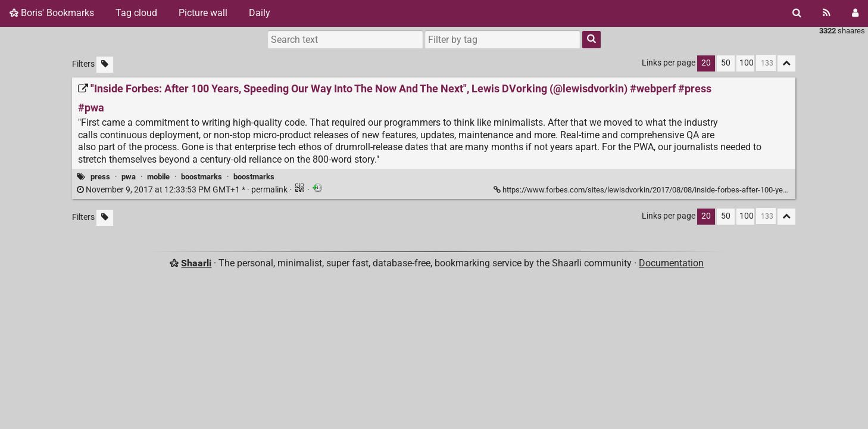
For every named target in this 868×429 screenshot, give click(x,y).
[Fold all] (786, 63)
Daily (260, 13)
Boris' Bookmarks (52, 13)
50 (726, 63)
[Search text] (345, 39)
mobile (158, 177)
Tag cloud (136, 13)
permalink (183, 190)
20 (706, 63)
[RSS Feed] (827, 13)
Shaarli (196, 263)
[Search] (797, 13)
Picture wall (203, 13)
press (100, 177)
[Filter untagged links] (105, 65)
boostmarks (202, 177)
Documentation (671, 263)
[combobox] (502, 39)
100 (747, 63)
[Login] (855, 13)
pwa (129, 177)
